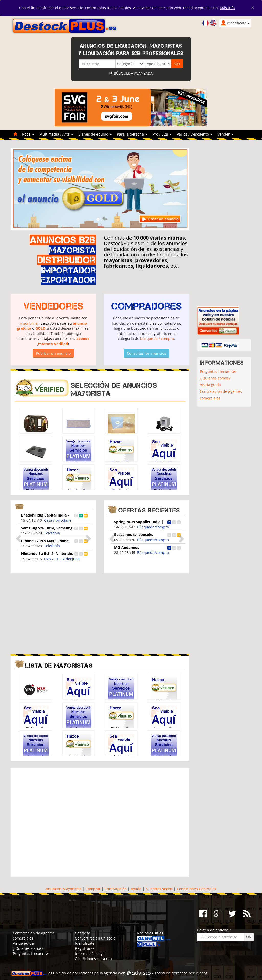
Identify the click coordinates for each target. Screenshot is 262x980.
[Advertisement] (54, 613)
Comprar (93, 889)
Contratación (116, 889)
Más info (227, 8)
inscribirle (29, 323)
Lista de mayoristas (59, 666)
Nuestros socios (159, 889)
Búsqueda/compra (153, 527)
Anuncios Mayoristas (64, 889)
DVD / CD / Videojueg (62, 559)
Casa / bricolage (58, 520)
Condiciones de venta (93, 959)
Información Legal (90, 953)
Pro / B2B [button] (162, 134)
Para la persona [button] (132, 134)
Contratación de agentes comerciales (221, 395)
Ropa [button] (28, 134)
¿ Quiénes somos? (215, 378)
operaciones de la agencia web (99, 973)
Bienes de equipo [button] (95, 134)
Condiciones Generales (196, 889)
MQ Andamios (127, 547)
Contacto (83, 933)
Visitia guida (210, 385)
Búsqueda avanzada (131, 73)
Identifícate (85, 943)
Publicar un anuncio (53, 353)
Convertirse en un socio (95, 938)
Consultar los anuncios (146, 353)
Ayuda (136, 889)
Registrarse (85, 948)
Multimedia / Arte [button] (56, 134)
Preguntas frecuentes (218, 371)
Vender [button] (225, 134)
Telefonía (52, 533)
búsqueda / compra (157, 339)
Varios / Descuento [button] (195, 134)
